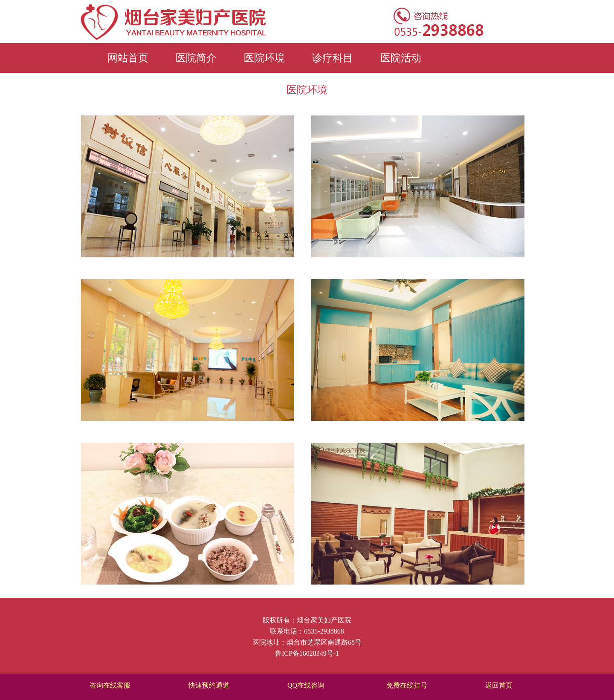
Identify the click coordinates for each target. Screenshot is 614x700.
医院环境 (264, 58)
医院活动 (401, 58)
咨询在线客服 (110, 685)
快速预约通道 (209, 685)
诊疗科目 (333, 58)
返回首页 (499, 685)
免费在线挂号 (407, 685)
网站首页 (128, 58)
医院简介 (196, 58)
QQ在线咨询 (306, 685)
